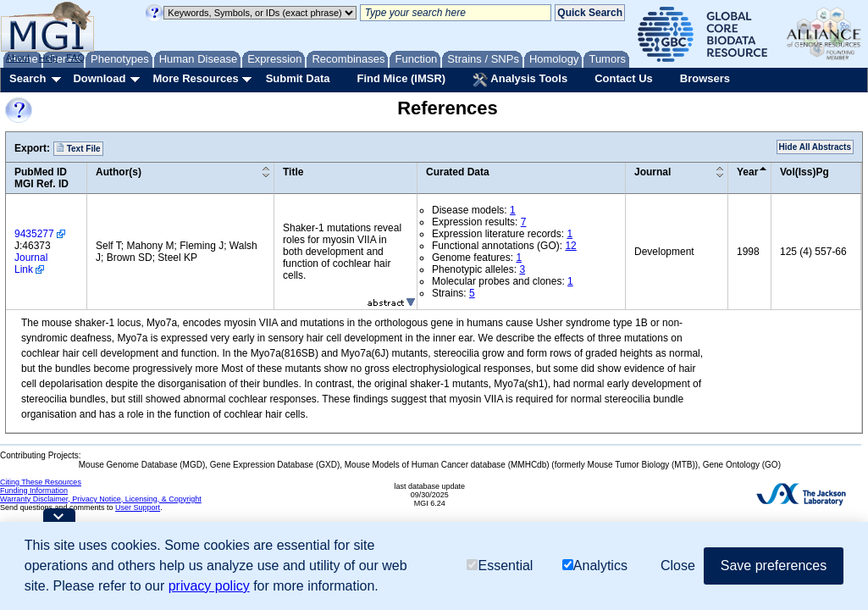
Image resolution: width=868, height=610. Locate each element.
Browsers (705, 78)
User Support (138, 507)
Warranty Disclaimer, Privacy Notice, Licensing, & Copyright (101, 499)
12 (570, 246)
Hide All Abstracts (815, 147)
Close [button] (678, 566)
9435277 (34, 234)
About (18, 58)
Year (747, 172)
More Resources (195, 78)
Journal (652, 172)
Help (48, 58)
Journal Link (31, 263)
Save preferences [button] (774, 566)
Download (99, 78)
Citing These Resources (41, 482)
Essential (500, 566)
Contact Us (624, 78)
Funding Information (34, 491)
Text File (78, 148)
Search (28, 78)
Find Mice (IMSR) (401, 78)
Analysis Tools (520, 80)
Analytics (595, 566)
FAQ (75, 58)
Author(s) (119, 172)
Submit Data (298, 78)
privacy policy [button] (209, 586)
